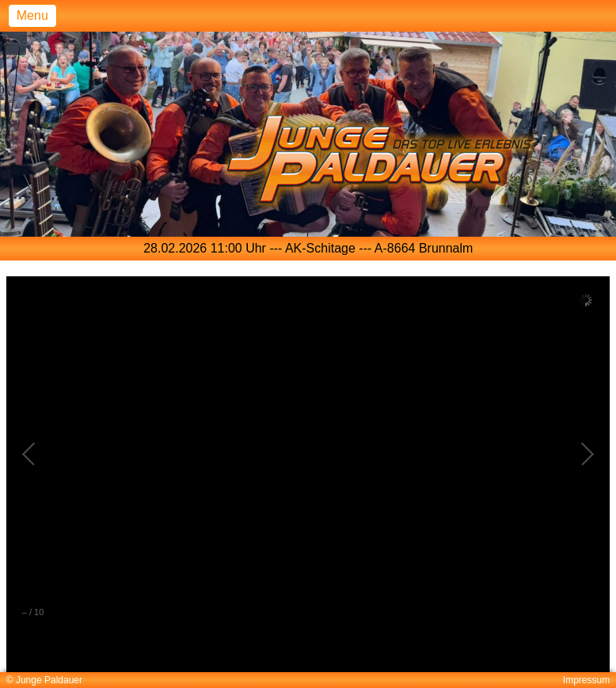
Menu (32, 15)
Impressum (586, 680)
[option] (308, 249)
